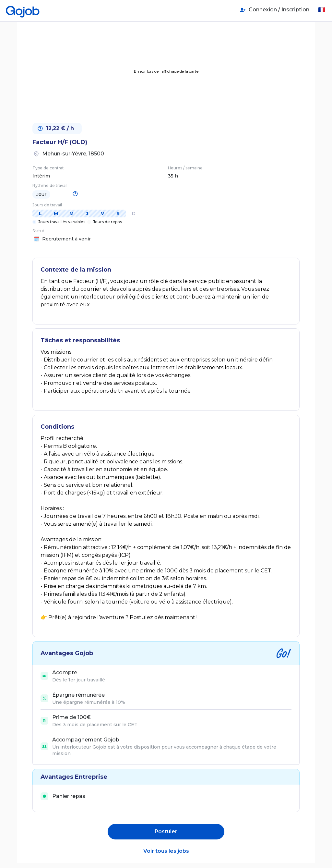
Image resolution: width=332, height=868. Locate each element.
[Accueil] (23, 10)
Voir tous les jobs (166, 851)
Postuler (166, 831)
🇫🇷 (322, 10)
